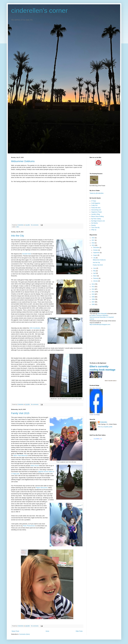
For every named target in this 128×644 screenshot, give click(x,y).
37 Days (94, 201)
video (18, 227)
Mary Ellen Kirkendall (95, 388)
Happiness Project (97, 212)
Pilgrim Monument (42, 488)
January (96, 281)
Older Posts (79, 631)
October (96, 250)
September (97, 253)
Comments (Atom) (24, 634)
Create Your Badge (95, 415)
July (95, 258)
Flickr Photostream (29, 526)
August (95, 255)
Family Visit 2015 (20, 413)
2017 (93, 240)
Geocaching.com (96, 210)
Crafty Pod (94, 205)
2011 (93, 292)
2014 (93, 284)
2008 (93, 299)
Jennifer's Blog (96, 214)
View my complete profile (105, 427)
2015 (93, 245)
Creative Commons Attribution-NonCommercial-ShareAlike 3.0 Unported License (102, 317)
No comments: (35, 225)
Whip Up (94, 230)
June (95, 268)
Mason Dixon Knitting (97, 216)
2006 (93, 304)
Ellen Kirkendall (102, 314)
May (95, 271)
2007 (93, 302)
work (94, 314)
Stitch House (35, 466)
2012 (93, 289)
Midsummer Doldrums (23, 161)
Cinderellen (104, 422)
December (96, 248)
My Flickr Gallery (96, 219)
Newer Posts (15, 631)
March (95, 276)
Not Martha (94, 223)
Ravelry (93, 225)
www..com (98, 439)
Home (47, 631)
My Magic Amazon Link (98, 221)
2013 (93, 287)
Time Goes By (95, 228)
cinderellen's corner (39, 10)
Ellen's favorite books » (111, 381)
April (95, 273)
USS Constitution (35, 328)
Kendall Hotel (27, 254)
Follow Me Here (96, 208)
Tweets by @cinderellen (97, 193)
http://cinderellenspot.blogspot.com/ (100, 324)
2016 (93, 243)
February (96, 278)
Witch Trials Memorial (20, 455)
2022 (93, 238)
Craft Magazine (96, 203)
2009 (93, 297)
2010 (93, 294)
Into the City (17, 236)
